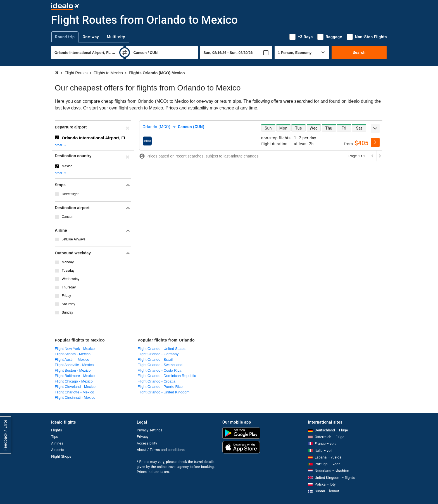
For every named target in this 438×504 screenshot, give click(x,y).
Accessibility (147, 443)
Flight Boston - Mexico (73, 370)
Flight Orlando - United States (162, 349)
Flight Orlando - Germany (158, 354)
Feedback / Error (5, 435)
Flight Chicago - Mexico (74, 381)
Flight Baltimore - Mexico (75, 376)
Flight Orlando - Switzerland (160, 365)
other (61, 145)
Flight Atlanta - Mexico (73, 354)
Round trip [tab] (65, 37)
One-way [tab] (91, 37)
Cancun (67, 217)
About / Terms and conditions (161, 450)
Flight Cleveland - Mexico (75, 387)
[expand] (375, 128)
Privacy (143, 437)
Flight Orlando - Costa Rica (160, 370)
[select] (375, 142)
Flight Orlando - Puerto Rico (160, 387)
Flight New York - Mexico (75, 349)
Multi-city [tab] (116, 37)
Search (359, 52)
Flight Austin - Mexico (72, 360)
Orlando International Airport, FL (94, 138)
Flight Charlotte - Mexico (74, 392)
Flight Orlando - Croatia (157, 381)
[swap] (125, 52)
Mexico (67, 166)
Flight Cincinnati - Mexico (75, 397)
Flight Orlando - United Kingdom (164, 392)
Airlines (57, 443)
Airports (58, 450)
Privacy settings (150, 430)
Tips (55, 437)
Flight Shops (61, 456)
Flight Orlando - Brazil (155, 360)
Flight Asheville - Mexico (74, 365)
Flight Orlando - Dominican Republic (167, 376)
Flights (57, 430)
